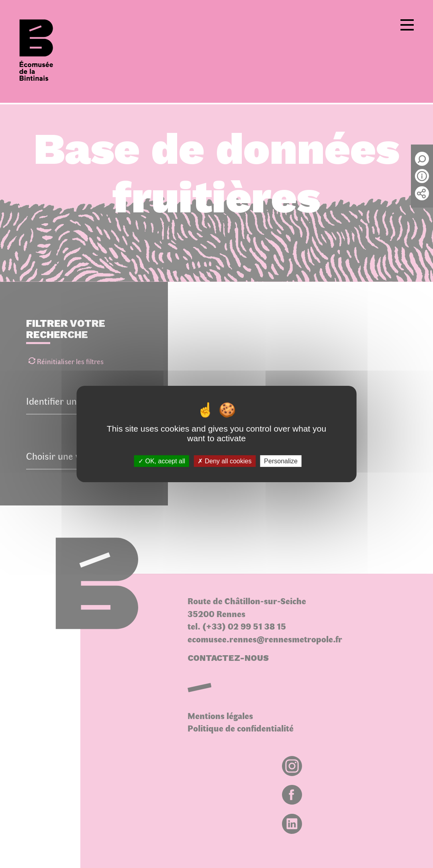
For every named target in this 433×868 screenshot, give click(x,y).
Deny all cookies (225, 461)
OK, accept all (162, 461)
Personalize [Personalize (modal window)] (281, 461)
